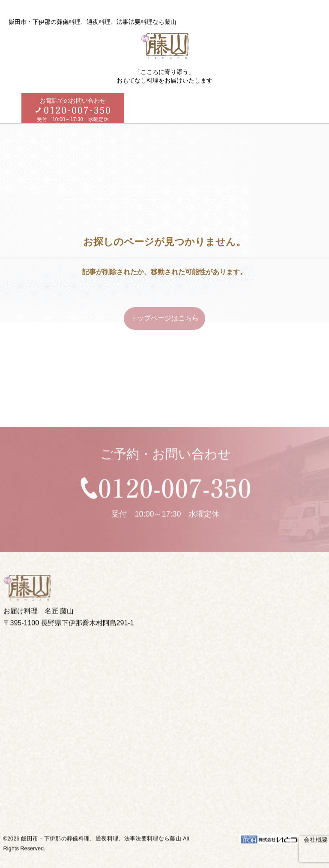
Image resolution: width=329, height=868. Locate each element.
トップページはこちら (164, 318)
